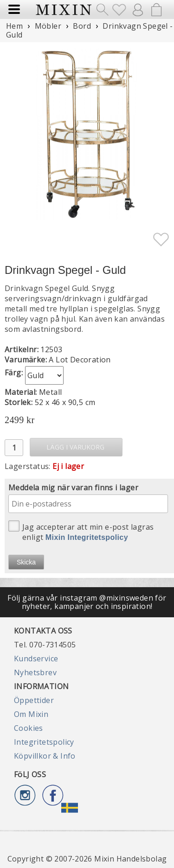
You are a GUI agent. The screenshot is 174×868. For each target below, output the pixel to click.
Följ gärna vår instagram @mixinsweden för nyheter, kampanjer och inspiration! (87, 602)
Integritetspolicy (44, 742)
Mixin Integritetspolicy (87, 537)
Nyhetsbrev (35, 672)
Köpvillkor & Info (45, 756)
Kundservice (36, 659)
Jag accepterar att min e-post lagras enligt (81, 531)
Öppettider (34, 700)
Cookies (29, 728)
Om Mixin (31, 714)
